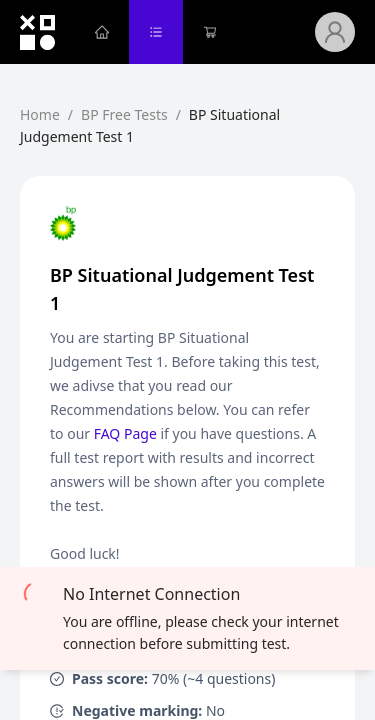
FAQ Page (125, 433)
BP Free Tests (124, 114)
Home (40, 114)
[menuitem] (102, 32)
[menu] (195, 32)
